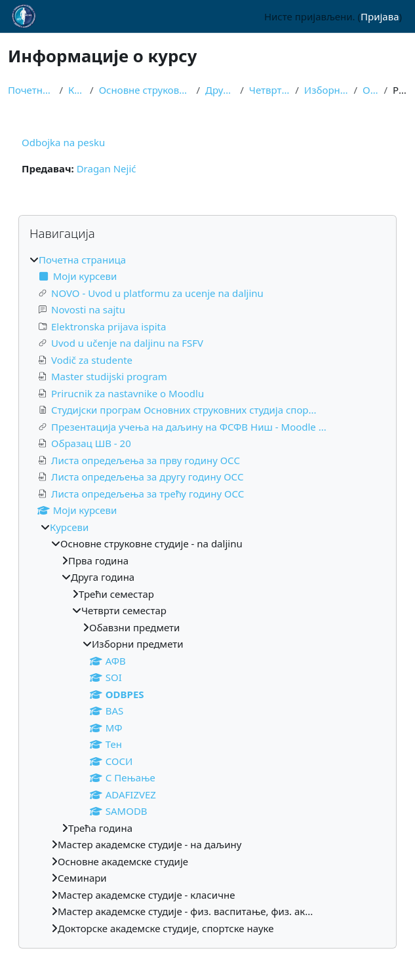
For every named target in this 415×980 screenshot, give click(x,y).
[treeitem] (207, 594)
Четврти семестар (269, 90)
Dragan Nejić (107, 168)
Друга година (220, 90)
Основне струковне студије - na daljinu (145, 90)
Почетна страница (31, 90)
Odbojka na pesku (63, 142)
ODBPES (370, 90)
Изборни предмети (326, 90)
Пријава (380, 16)
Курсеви (76, 90)
